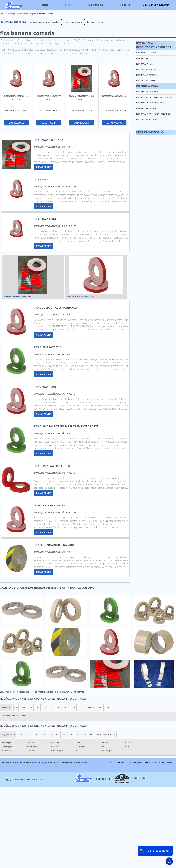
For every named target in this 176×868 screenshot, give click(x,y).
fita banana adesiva (73, 22)
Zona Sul (53, 734)
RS (59, 707)
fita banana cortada (147, 86)
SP (38, 707)
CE (81, 707)
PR (45, 707)
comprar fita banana (147, 53)
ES (31, 707)
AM (100, 707)
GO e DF (90, 707)
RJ (16, 707)
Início (45, 5)
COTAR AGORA (16, 123)
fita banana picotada (147, 119)
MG (23, 707)
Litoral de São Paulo (106, 734)
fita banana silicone (95, 22)
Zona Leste (67, 734)
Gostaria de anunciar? (156, 5)
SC (52, 707)
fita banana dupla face (148, 92)
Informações (95, 5)
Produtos (126, 5)
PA (108, 707)
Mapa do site (165, 763)
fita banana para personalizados (153, 114)
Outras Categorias (150, 132)
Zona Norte (25, 734)
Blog (68, 5)
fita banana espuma (146, 108)
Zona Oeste (40, 734)
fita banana (142, 58)
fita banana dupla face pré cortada (45, 22)
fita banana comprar (147, 81)
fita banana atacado (147, 75)
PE (66, 707)
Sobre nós (151, 763)
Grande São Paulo (85, 734)
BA (74, 707)
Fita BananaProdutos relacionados (154, 45)
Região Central (8, 734)
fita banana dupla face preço (151, 103)
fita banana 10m (144, 64)
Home (111, 763)
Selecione (6, 707)
